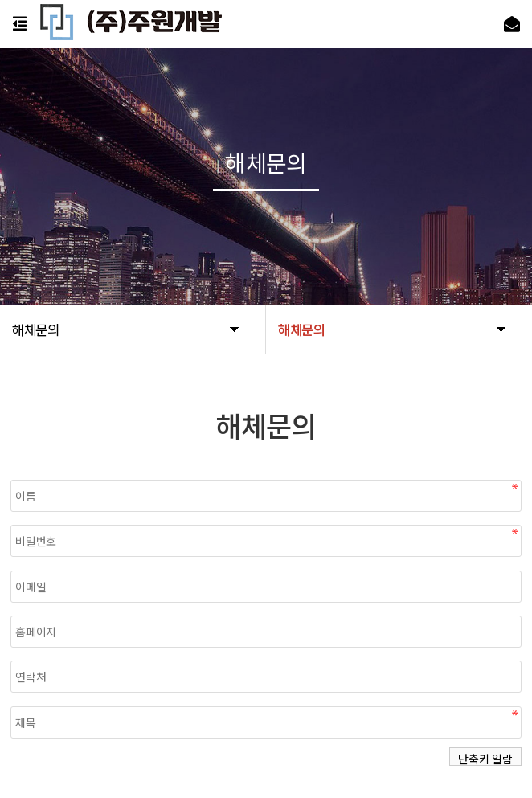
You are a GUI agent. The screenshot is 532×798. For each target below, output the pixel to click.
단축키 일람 (485, 758)
